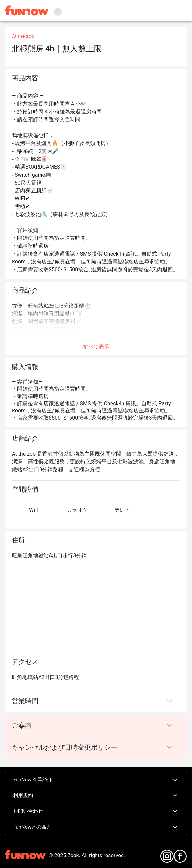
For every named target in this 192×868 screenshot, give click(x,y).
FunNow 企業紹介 (96, 780)
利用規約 (96, 796)
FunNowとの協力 (96, 827)
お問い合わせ (96, 811)
